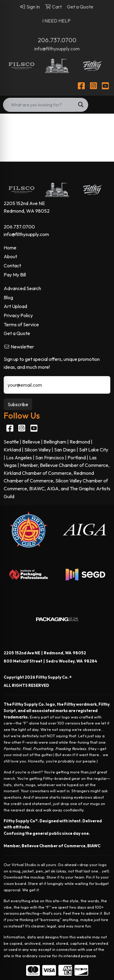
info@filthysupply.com (57, 49)
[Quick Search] (39, 105)
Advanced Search (22, 288)
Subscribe (18, 404)
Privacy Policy (18, 315)
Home (10, 248)
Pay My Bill (15, 275)
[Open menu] (102, 105)
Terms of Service (21, 324)
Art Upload (15, 306)
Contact (12, 266)
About (10, 256)
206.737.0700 (57, 40)
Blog (8, 297)
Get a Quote (17, 333)
